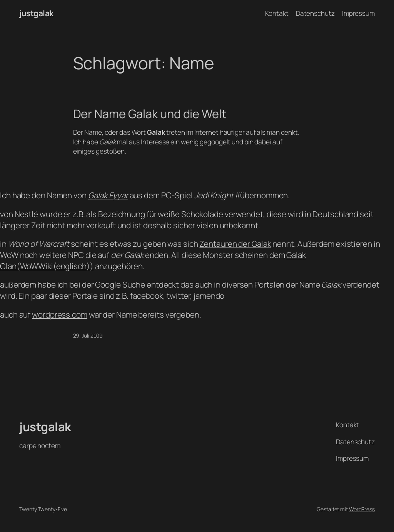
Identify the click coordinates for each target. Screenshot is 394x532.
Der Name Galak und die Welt (150, 114)
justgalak (36, 13)
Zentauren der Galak (235, 244)
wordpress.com (60, 315)
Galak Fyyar (108, 195)
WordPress (362, 509)
